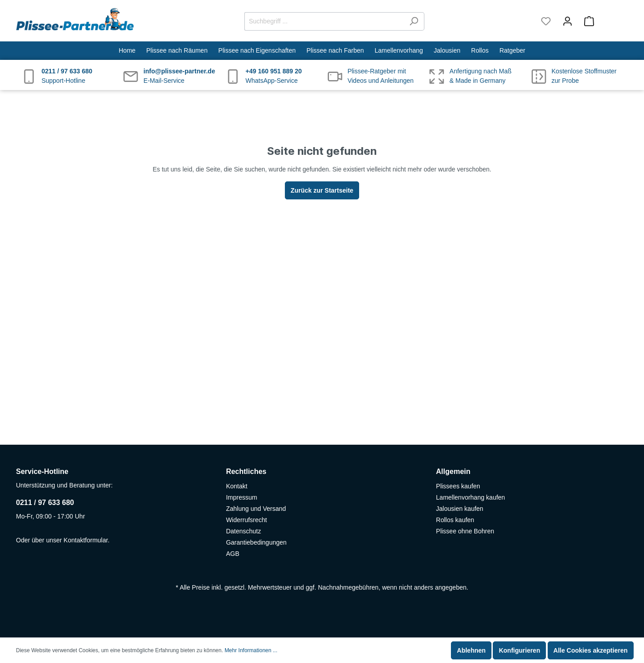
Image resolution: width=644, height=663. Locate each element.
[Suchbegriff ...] (324, 21)
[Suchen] (414, 21)
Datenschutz (243, 531)
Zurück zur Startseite (322, 190)
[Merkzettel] (546, 21)
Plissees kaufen (458, 486)
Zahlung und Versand (256, 509)
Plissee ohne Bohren (465, 531)
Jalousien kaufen (460, 509)
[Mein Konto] (567, 21)
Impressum (241, 497)
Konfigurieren (519, 650)
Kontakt (236, 486)
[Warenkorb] (603, 21)
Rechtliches (246, 471)
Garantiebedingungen (256, 542)
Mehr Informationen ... (251, 650)
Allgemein (453, 471)
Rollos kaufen (455, 520)
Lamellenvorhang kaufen (471, 497)
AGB (233, 554)
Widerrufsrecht (246, 520)
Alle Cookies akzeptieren (591, 650)
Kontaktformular (86, 540)
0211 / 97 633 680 (45, 503)
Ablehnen (471, 650)
